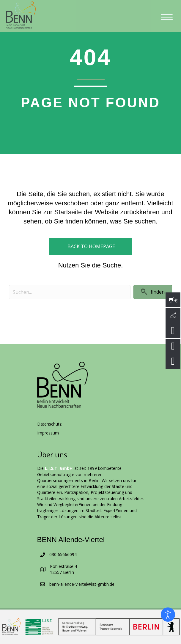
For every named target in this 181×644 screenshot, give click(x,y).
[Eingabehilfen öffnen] (168, 615)
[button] (153, 292)
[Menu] (167, 17)
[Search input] (70, 292)
